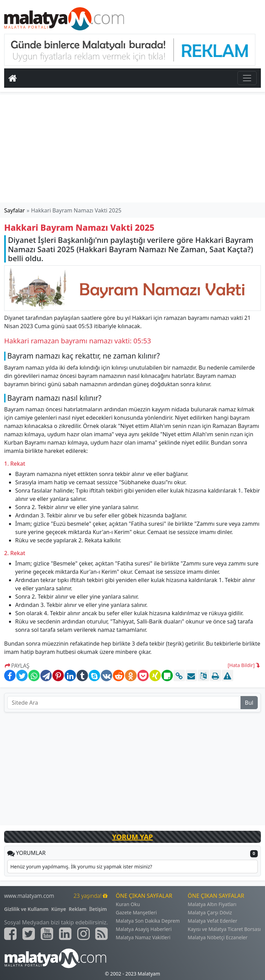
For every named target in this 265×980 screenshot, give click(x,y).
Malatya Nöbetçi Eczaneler (218, 937)
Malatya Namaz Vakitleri (143, 937)
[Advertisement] (132, 149)
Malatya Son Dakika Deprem (148, 921)
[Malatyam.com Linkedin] (65, 934)
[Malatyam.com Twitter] (29, 934)
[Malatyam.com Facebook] (10, 934)
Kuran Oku (128, 904)
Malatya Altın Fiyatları (212, 904)
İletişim (98, 909)
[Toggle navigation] (247, 78)
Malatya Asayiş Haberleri (144, 929)
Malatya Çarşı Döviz (210, 912)
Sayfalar (14, 210)
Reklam (77, 909)
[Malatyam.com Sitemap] (101, 934)
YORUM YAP (132, 837)
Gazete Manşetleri (136, 912)
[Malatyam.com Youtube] (47, 934)
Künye (59, 909)
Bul (249, 703)
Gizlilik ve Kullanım (26, 909)
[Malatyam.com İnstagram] (84, 934)
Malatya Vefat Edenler (212, 921)
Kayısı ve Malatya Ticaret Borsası (224, 929)
